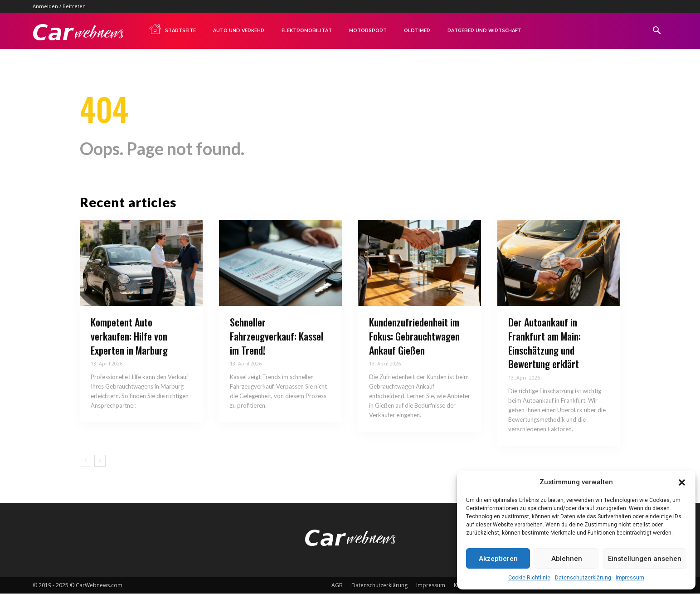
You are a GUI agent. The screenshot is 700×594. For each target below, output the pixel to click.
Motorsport (368, 31)
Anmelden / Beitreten (59, 6)
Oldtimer (417, 31)
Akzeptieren (498, 559)
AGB (337, 586)
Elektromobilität (307, 31)
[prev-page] (85, 461)
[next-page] (100, 461)
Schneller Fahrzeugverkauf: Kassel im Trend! (277, 336)
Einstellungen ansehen (645, 559)
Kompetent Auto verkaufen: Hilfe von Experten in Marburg (129, 336)
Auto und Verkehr (239, 31)
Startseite (172, 29)
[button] (682, 482)
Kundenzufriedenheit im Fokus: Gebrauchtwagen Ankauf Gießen (414, 336)
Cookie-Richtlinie (529, 578)
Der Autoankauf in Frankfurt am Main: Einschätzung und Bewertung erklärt (544, 343)
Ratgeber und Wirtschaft (484, 31)
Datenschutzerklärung (583, 578)
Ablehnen (567, 559)
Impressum (630, 578)
